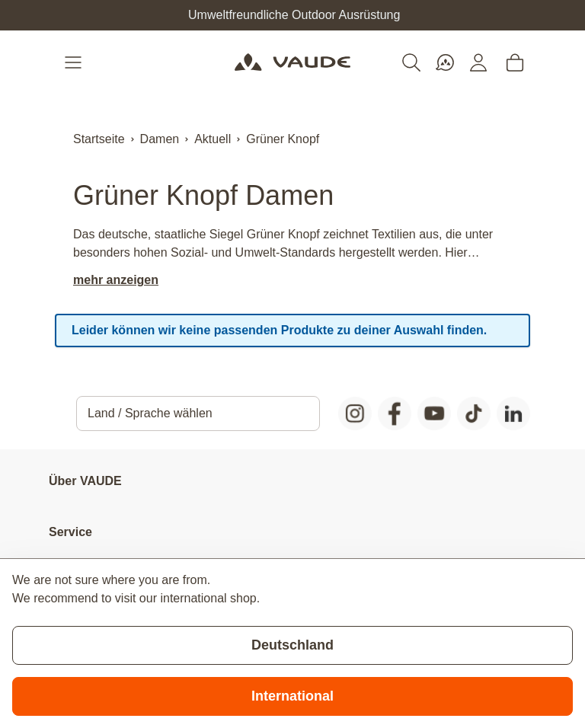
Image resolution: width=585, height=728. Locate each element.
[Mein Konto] (478, 62)
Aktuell (213, 139)
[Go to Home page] (292, 62)
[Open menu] (75, 62)
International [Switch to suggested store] (292, 696)
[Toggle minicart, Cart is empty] (515, 62)
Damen (160, 139)
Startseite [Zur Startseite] (99, 139)
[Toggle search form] (411, 62)
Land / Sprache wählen (150, 413)
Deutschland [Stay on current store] (292, 645)
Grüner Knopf (283, 139)
